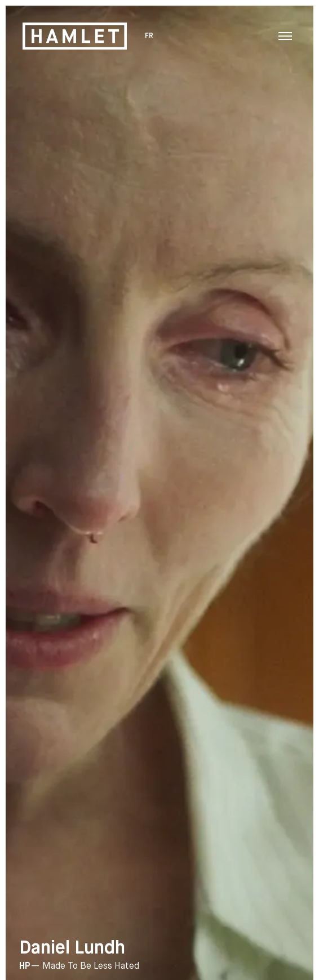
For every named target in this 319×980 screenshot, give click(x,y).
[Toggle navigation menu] (285, 36)
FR (150, 36)
